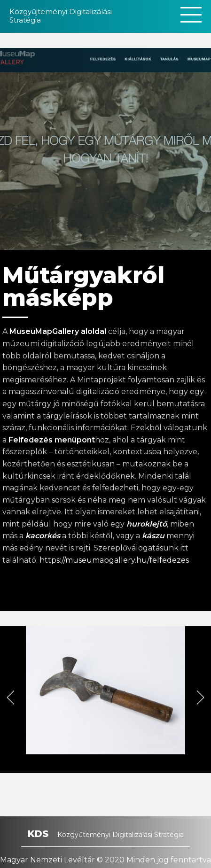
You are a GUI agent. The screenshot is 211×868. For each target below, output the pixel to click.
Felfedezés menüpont (52, 440)
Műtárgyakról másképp (83, 287)
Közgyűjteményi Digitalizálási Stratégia (61, 16)
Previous (14, 700)
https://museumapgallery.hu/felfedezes (114, 560)
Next (204, 700)
